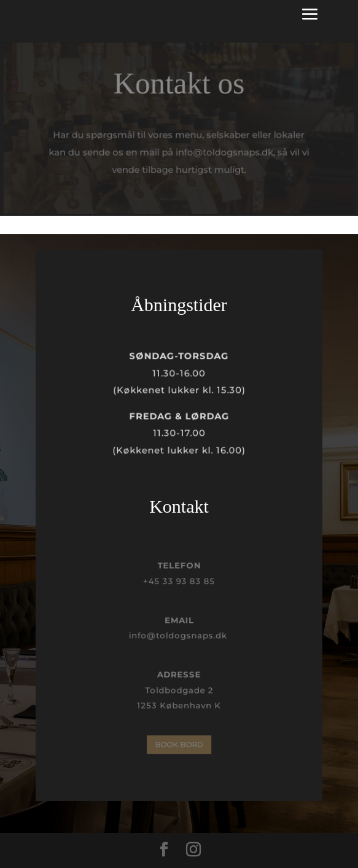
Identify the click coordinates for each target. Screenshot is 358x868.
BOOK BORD (179, 744)
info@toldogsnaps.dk (179, 636)
